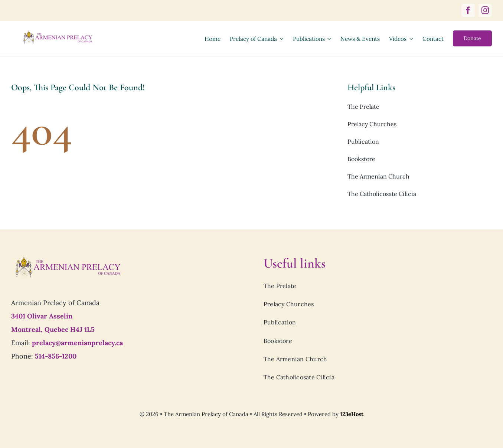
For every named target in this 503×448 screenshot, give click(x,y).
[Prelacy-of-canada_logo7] (68, 259)
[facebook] (468, 10)
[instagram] (485, 10)
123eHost (352, 414)
